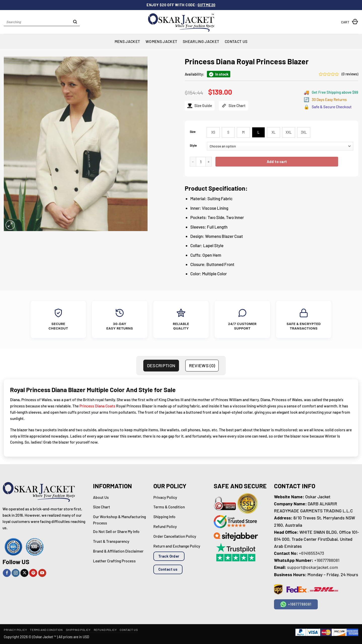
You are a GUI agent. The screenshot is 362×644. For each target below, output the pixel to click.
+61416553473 (311, 553)
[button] (350, 22)
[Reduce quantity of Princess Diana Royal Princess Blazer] (193, 162)
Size (193, 132)
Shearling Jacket (201, 41)
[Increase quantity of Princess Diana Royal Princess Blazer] (209, 162)
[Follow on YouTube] (42, 573)
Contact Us (236, 41)
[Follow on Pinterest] (33, 573)
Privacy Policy (15, 630)
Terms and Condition (46, 630)
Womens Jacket (161, 41)
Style (193, 146)
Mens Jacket (127, 41)
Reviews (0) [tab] (202, 365)
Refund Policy (105, 630)
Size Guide (200, 106)
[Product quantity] (201, 162)
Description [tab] (161, 365)
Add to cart (277, 162)
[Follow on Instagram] (16, 573)
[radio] (213, 132)
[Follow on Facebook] (7, 573)
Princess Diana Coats (97, 406)
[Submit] (75, 22)
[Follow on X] (24, 573)
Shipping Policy (78, 630)
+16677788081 (327, 560)
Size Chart (234, 106)
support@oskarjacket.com (313, 567)
